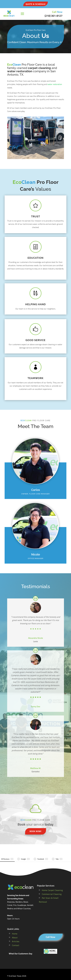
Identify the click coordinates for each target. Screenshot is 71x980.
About (15, 928)
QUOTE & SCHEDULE (36, 4)
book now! (36, 831)
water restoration (55, 84)
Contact (16, 935)
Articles (16, 932)
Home (15, 924)
